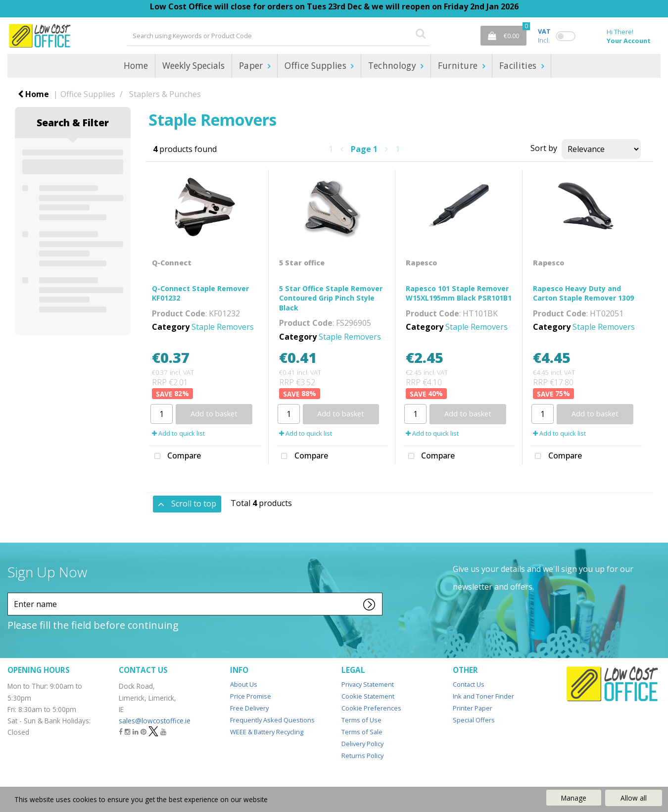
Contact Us (469, 684)
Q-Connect (172, 263)
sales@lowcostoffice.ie (155, 721)
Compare (175, 457)
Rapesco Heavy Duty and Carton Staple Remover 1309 (583, 293)
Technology (393, 66)
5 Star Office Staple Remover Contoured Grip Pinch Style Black (331, 298)
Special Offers (474, 720)
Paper (252, 66)
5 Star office (302, 263)
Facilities (519, 66)
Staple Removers (223, 327)
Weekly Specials (193, 66)
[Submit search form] (421, 33)
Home (136, 66)
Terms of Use (361, 720)
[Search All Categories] (278, 36)
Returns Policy (362, 756)
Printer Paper (473, 708)
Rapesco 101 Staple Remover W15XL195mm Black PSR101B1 (459, 293)
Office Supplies (316, 66)
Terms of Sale (362, 732)
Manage (574, 798)
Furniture (459, 66)
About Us (244, 684)
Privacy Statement (368, 684)
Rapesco (421, 263)
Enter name (10, 592)
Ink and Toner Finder (483, 696)
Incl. (544, 36)
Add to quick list (178, 433)
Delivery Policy (362, 744)
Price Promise (251, 696)
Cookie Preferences (371, 708)
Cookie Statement (368, 696)
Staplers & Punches (165, 94)
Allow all (634, 798)
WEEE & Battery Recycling (267, 732)
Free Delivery (249, 708)
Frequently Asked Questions (272, 720)
